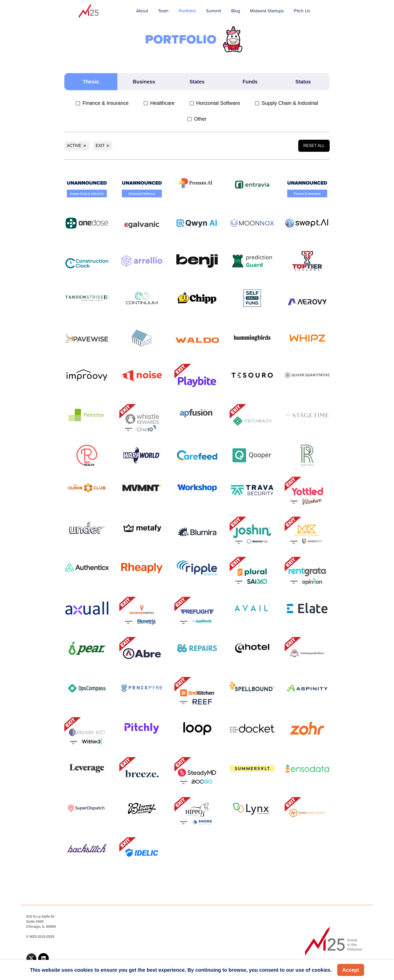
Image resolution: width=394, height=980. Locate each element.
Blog (236, 11)
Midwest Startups (267, 11)
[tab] (91, 82)
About (142, 11)
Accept (351, 970)
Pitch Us (302, 11)
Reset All (314, 146)
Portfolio (187, 11)
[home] (89, 11)
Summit (214, 11)
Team (163, 11)
